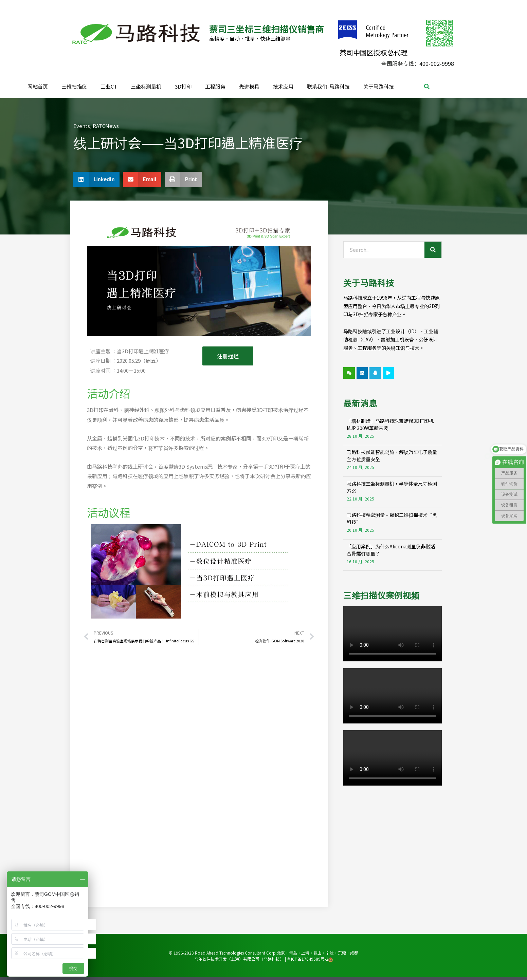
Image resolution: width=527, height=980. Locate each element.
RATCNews (106, 126)
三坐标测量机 (146, 86)
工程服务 (215, 86)
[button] (427, 87)
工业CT (109, 86)
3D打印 (183, 86)
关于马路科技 (379, 86)
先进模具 (249, 86)
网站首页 (38, 86)
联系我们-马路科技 (328, 86)
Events (82, 126)
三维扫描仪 (74, 86)
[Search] (433, 250)
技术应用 (283, 86)
